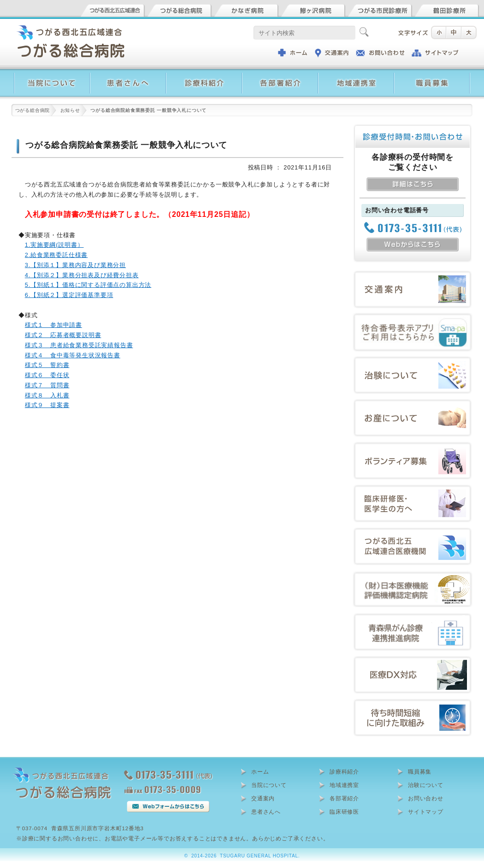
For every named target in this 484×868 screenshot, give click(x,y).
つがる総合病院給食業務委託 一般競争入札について (126, 145)
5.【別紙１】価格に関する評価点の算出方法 (88, 285)
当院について (269, 785)
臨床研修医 (344, 812)
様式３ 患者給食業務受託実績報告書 (79, 345)
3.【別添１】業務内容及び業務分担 (75, 265)
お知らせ (70, 110)
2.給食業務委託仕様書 (56, 255)
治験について (426, 785)
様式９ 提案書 (47, 405)
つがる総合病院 (33, 110)
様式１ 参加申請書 (53, 325)
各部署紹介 (344, 798)
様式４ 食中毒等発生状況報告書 (73, 355)
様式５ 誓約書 (47, 365)
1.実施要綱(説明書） (54, 245)
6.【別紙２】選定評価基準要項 (69, 295)
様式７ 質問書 (47, 385)
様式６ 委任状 (47, 375)
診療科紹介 (344, 772)
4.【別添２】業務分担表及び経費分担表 (82, 275)
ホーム (260, 772)
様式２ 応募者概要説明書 (63, 335)
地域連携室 (344, 785)
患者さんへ (266, 812)
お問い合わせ (426, 798)
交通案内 (263, 798)
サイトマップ (426, 812)
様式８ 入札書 (47, 395)
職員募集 (420, 772)
